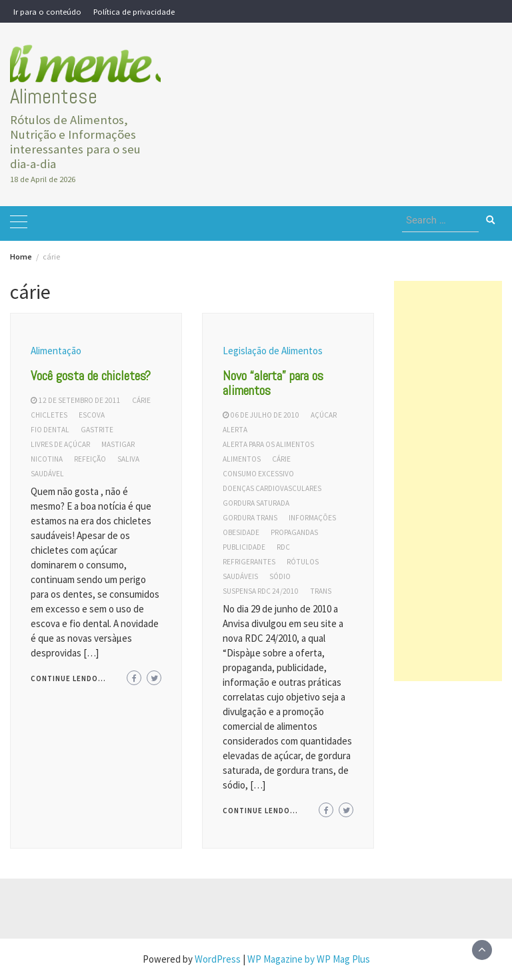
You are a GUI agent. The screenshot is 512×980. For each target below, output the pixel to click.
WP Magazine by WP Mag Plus (309, 959)
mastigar (118, 444)
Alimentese (54, 96)
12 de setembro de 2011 (80, 400)
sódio (280, 576)
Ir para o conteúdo (47, 11)
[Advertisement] (448, 481)
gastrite (97, 430)
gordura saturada (256, 503)
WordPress (218, 959)
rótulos (303, 562)
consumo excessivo (258, 474)
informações (312, 518)
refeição (90, 459)
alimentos (242, 459)
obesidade (241, 532)
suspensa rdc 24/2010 (261, 591)
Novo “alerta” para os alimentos (273, 383)
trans (321, 591)
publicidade (244, 547)
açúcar (324, 415)
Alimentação (56, 351)
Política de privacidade (134, 11)
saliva (128, 459)
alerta (235, 430)
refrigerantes (249, 562)
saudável (47, 474)
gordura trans (250, 518)
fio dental (50, 430)
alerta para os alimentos (268, 444)
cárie (141, 400)
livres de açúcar (60, 444)
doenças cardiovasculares (272, 488)
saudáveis (240, 576)
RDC (283, 547)
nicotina (47, 459)
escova (92, 415)
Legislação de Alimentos (273, 351)
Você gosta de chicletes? (91, 376)
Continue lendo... (68, 678)
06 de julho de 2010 (265, 415)
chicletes (49, 415)
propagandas (294, 532)
